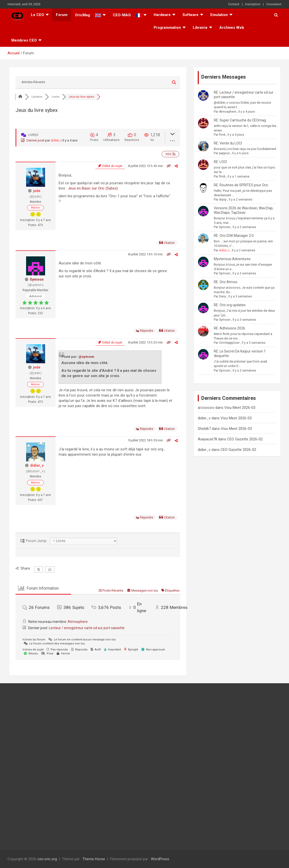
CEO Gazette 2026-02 (245, 439)
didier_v (56, 140)
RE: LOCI (220, 162)
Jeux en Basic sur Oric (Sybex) (93, 188)
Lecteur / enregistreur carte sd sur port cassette (87, 628)
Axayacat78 (207, 439)
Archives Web (232, 28)
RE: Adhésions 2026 (229, 328)
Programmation (167, 28)
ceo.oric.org (47, 859)
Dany (223, 296)
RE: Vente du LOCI (228, 143)
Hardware (162, 15)
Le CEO (37, 15)
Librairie (200, 28)
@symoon (86, 357)
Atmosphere (78, 622)
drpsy (223, 200)
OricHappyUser (229, 343)
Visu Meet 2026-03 (240, 408)
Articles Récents (33, 82)
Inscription (253, 4)
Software (190, 15)
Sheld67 (204, 429)
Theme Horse (94, 859)
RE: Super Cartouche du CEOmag (240, 120)
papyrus (224, 153)
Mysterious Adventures (232, 259)
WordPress (160, 859)
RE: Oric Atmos (226, 282)
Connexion (274, 4)
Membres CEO (24, 40)
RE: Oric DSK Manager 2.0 (234, 236)
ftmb (222, 135)
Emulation (219, 15)
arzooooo (206, 408)
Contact (234, 4)
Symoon (37, 279)
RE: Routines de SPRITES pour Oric (241, 185)
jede (37, 191)
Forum (62, 15)
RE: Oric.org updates (230, 305)
